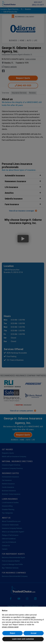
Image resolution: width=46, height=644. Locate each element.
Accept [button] (34, 633)
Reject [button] (13, 633)
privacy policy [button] (30, 617)
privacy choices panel (10, 627)
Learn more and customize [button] (23, 639)
